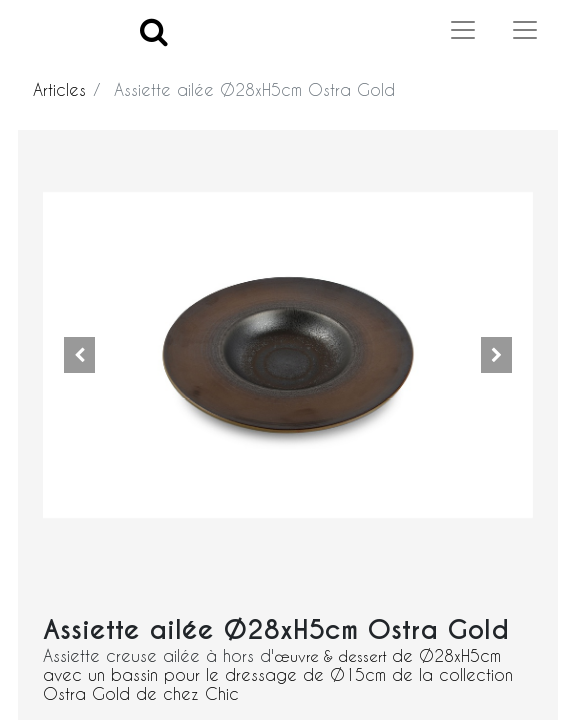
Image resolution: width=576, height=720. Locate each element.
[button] (80, 355)
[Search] (154, 30)
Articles (59, 89)
